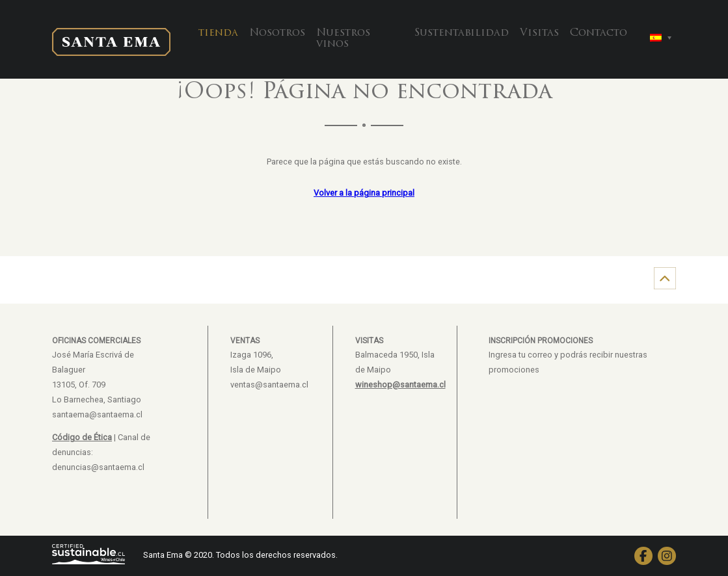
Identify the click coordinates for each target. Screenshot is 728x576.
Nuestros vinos (343, 39)
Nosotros (277, 33)
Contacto (599, 33)
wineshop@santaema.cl (400, 385)
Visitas (539, 33)
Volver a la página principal (364, 193)
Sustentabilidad (462, 33)
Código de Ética (82, 437)
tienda (218, 33)
